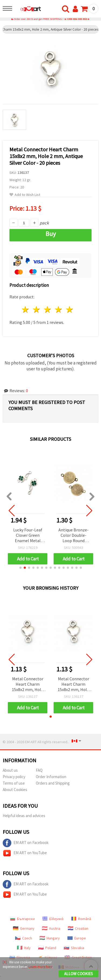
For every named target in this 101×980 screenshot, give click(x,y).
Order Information (51, 777)
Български (22, 919)
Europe (77, 938)
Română (81, 919)
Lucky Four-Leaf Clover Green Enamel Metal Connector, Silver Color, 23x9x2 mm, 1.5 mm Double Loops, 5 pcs (28, 536)
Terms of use (14, 783)
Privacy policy (14, 777)
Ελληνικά (53, 919)
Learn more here (40, 967)
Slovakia (74, 948)
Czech (24, 938)
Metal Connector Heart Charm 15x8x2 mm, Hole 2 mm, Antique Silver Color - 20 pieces (28, 684)
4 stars (59, 310)
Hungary (50, 938)
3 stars (48, 310)
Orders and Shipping (53, 783)
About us (10, 770)
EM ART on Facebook (26, 843)
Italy (24, 948)
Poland (47, 948)
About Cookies (15, 790)
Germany (24, 928)
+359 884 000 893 (77, 19)
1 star (26, 310)
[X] (5, 962)
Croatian (78, 928)
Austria (51, 928)
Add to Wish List (25, 195)
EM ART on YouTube (25, 853)
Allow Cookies (79, 974)
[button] (20, 568)
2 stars (37, 310)
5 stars (70, 310)
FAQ (39, 770)
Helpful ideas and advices (24, 816)
